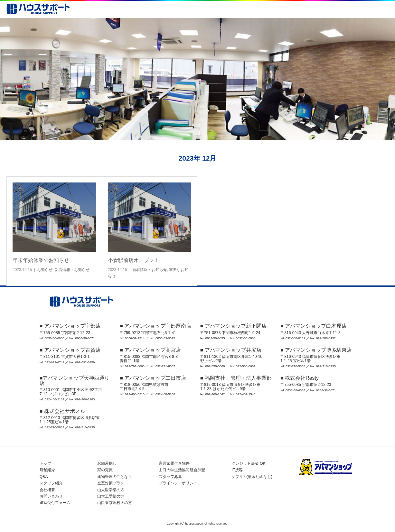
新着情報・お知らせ (72, 270)
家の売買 (105, 470)
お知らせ (45, 270)
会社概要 (47, 490)
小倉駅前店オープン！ (134, 260)
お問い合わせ (51, 496)
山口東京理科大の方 (115, 503)
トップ (45, 463)
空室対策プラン (111, 483)
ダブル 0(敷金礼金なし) (252, 477)
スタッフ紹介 (51, 483)
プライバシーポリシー (178, 483)
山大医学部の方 (111, 490)
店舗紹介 (47, 470)
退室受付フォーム (55, 503)
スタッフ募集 (170, 477)
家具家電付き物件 (174, 463)
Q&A (44, 477)
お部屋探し (107, 463)
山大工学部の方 (111, 496)
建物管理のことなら (115, 477)
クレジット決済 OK (248, 463)
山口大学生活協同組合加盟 (182, 470)
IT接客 (237, 470)
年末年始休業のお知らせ (41, 260)
